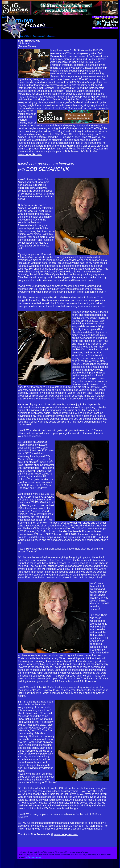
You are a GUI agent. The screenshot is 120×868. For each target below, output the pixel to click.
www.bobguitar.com (30, 154)
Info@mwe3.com (17, 867)
